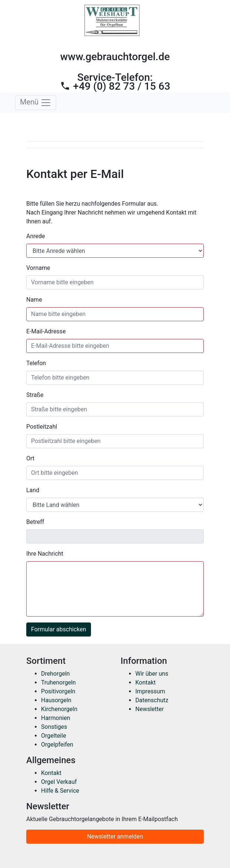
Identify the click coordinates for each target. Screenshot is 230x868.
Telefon (36, 363)
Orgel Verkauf (59, 782)
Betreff (35, 522)
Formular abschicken (59, 629)
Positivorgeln (58, 691)
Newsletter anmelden (115, 836)
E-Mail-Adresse (46, 331)
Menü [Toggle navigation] (36, 103)
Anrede (36, 236)
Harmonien (56, 718)
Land (33, 490)
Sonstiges (54, 727)
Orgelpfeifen (57, 745)
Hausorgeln (56, 700)
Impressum (150, 691)
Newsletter (150, 709)
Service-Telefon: (115, 82)
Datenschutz (152, 700)
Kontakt (146, 682)
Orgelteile (54, 736)
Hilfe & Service (60, 791)
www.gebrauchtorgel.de (115, 57)
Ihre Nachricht (45, 554)
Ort (30, 458)
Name (34, 300)
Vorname (38, 268)
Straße (35, 395)
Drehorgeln (55, 674)
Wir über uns (152, 674)
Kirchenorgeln (59, 709)
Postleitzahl (42, 427)
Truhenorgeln (58, 682)
